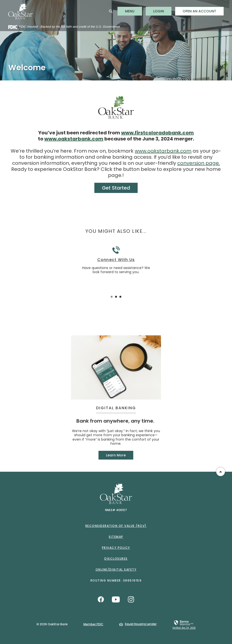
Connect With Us (116, 260)
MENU (133, 11)
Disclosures (116, 559)
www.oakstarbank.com (74, 139)
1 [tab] (112, 297)
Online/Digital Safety (116, 570)
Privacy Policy (116, 548)
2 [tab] (116, 297)
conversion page (198, 163)
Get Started (116, 188)
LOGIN (162, 11)
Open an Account (199, 11)
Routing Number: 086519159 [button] (116, 580)
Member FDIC (93, 624)
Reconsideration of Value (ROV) (116, 526)
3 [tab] (120, 297)
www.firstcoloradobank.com (157, 133)
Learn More (116, 455)
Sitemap (116, 537)
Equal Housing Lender (141, 624)
